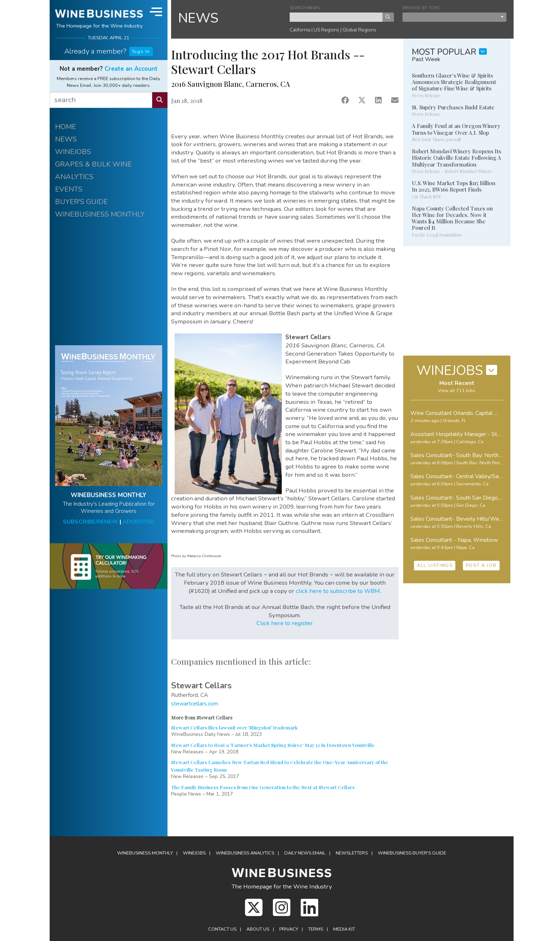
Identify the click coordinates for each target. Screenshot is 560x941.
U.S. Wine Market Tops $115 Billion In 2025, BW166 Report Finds (454, 186)
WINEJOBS (73, 152)
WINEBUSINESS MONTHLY (100, 214)
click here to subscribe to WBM (338, 591)
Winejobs (194, 853)
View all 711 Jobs (457, 391)
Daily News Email (305, 853)
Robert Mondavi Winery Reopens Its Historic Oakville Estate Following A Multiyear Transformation (456, 158)
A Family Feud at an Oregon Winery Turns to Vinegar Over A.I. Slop (456, 129)
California (300, 30)
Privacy (289, 929)
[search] (101, 100)
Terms (316, 929)
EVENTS (69, 189)
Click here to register (285, 623)
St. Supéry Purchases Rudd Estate (453, 107)
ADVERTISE (138, 522)
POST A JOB (481, 565)
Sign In (141, 51)
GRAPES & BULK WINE (93, 164)
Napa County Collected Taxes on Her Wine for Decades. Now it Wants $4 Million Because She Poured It (452, 218)
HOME (66, 127)
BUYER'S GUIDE (81, 202)
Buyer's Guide (412, 853)
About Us (258, 929)
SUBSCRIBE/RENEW (91, 522)
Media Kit (344, 929)
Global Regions (359, 30)
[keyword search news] (336, 17)
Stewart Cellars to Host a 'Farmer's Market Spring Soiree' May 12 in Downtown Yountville (273, 745)
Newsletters (352, 853)
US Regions (326, 30)
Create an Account (131, 69)
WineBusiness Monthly (145, 853)
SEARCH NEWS (305, 8)
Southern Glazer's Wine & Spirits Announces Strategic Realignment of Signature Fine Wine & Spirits (454, 82)
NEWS (66, 139)
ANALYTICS (74, 177)
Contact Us (222, 929)
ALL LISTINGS (435, 565)
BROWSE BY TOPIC (421, 8)
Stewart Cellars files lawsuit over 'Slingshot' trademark (234, 727)
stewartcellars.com (195, 704)
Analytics (245, 853)
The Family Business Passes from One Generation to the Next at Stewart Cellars (263, 787)
